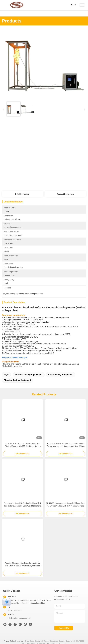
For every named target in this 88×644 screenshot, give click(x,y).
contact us (64, 628)
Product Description (65, 194)
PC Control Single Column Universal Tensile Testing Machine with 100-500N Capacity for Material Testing (22, 445)
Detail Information (23, 194)
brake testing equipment (60, 375)
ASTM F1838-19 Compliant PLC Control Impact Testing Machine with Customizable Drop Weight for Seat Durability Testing (66, 445)
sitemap (20, 641)
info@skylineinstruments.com (19, 618)
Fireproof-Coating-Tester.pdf (14, 357)
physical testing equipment (28, 375)
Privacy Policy (9, 641)
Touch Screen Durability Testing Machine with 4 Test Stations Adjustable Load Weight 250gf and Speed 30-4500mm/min (23, 505)
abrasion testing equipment (17, 380)
